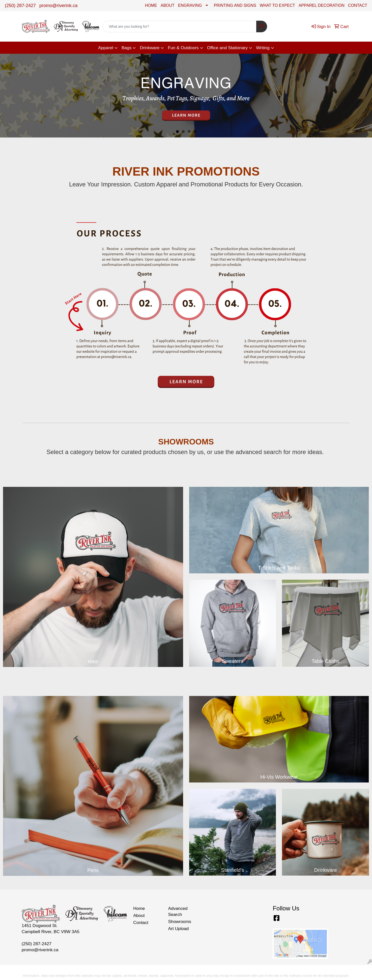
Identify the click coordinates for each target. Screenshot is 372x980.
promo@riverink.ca (58, 6)
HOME (151, 5)
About (139, 915)
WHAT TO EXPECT (277, 5)
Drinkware (150, 48)
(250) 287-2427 (20, 6)
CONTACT (358, 5)
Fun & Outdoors (183, 48)
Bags (127, 48)
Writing (263, 48)
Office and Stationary (227, 48)
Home (139, 908)
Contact (141, 922)
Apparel (106, 48)
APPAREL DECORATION (322, 5)
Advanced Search (178, 911)
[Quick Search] (180, 26)
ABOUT (168, 5)
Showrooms (180, 921)
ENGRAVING (190, 5)
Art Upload (179, 929)
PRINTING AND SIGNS (235, 5)
